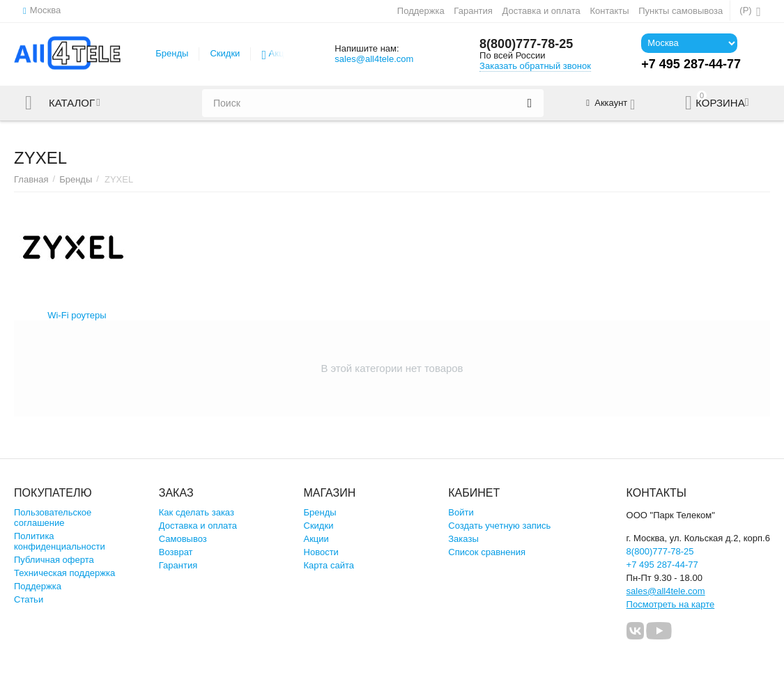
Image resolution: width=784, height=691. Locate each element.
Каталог (72, 103)
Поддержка (421, 11)
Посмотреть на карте (671, 604)
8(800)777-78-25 (526, 44)
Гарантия (473, 11)
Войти (461, 512)
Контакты (609, 11)
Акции (282, 53)
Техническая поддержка (64, 573)
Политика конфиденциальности (60, 541)
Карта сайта (329, 565)
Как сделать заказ (197, 512)
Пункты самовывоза (681, 11)
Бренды (172, 53)
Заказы (463, 539)
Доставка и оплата (541, 11)
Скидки (225, 53)
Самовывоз (183, 539)
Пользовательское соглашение (53, 518)
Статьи (29, 599)
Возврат (176, 552)
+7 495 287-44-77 (662, 565)
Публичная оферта (54, 560)
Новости (321, 552)
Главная (31, 179)
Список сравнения (487, 552)
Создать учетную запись (499, 526)
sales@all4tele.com (374, 59)
